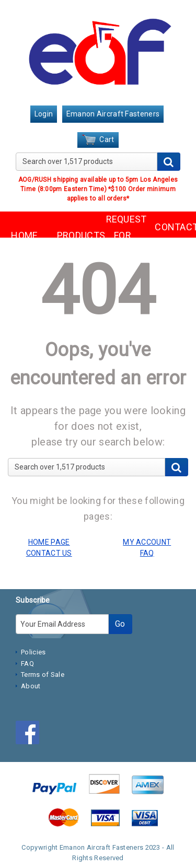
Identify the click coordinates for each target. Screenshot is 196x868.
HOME (24, 235)
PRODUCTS (74, 235)
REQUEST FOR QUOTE (123, 235)
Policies (33, 652)
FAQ (27, 664)
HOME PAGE (49, 542)
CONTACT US (171, 235)
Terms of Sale (43, 675)
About (31, 686)
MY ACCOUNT (147, 542)
